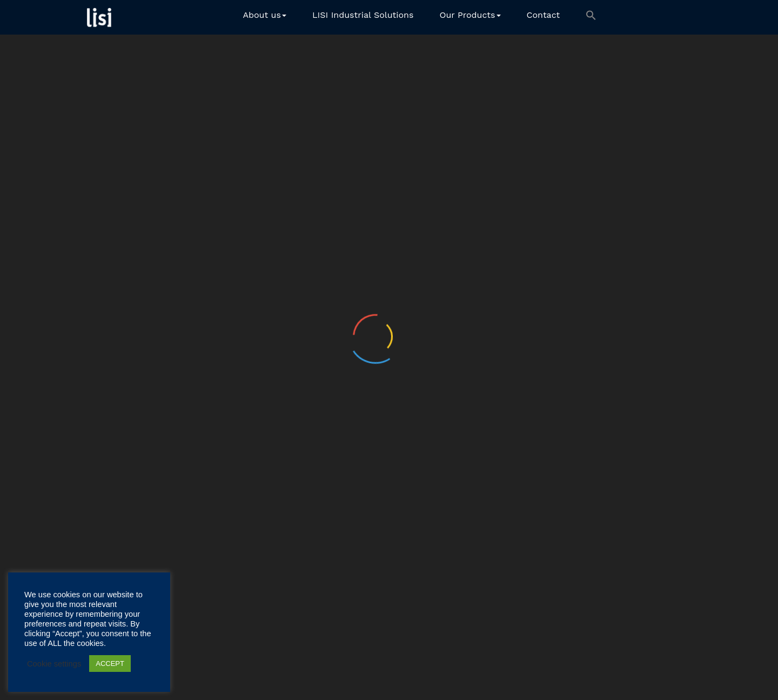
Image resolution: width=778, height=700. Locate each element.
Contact (544, 15)
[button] (591, 17)
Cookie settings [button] (54, 664)
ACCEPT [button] (110, 664)
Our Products (470, 15)
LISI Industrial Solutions (363, 15)
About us (264, 15)
